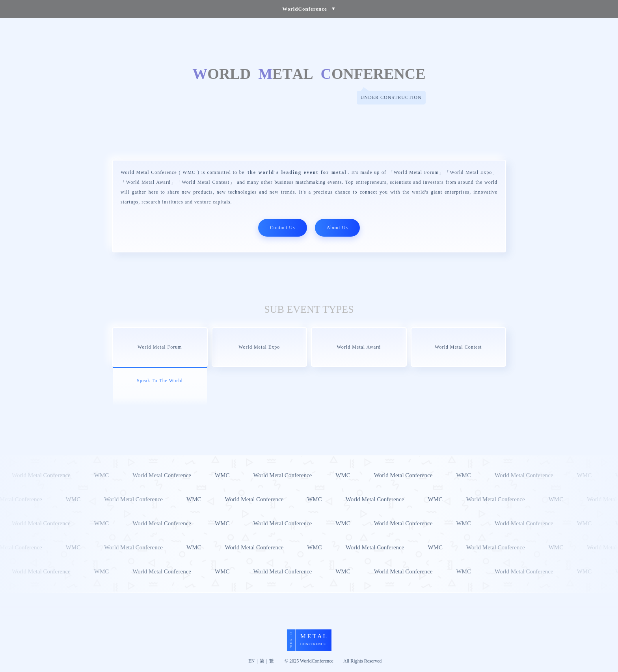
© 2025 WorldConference (309, 661)
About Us (337, 228)
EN (251, 661)
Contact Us (283, 228)
